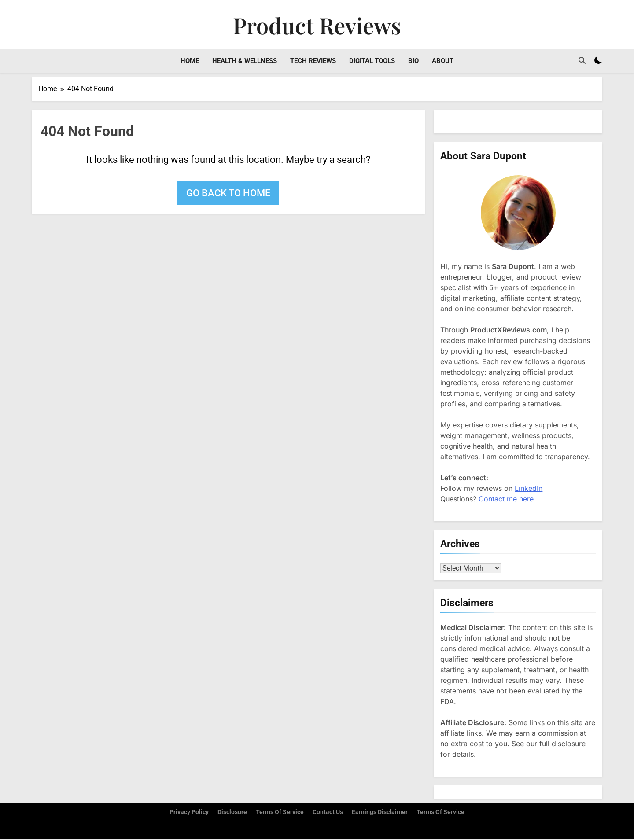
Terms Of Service (440, 813)
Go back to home (228, 193)
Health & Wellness (245, 61)
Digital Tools (372, 61)
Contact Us (328, 813)
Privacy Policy (189, 813)
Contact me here (506, 499)
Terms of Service (280, 813)
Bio (413, 61)
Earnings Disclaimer (380, 813)
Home (190, 61)
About (443, 61)
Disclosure (232, 813)
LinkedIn (529, 488)
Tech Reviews (313, 61)
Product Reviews (317, 25)
